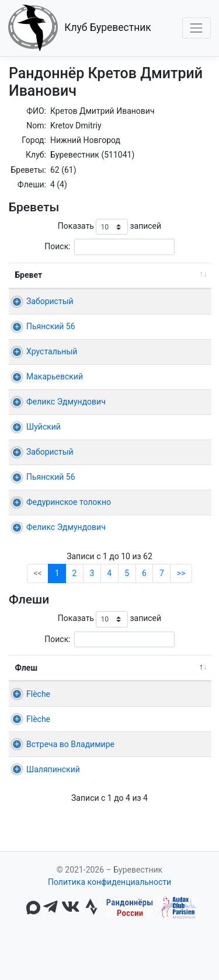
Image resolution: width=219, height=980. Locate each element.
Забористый (50, 301)
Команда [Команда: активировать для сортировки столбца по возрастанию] (109, 680)
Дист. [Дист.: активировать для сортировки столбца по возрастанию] (134, 275)
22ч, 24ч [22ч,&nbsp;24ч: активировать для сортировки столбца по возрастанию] (178, 680)
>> (181, 585)
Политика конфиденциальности (109, 931)
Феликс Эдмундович (66, 402)
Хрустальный (52, 351)
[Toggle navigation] (197, 28)
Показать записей (109, 227)
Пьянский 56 (51, 326)
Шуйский (44, 427)
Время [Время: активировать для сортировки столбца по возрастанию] (181, 275)
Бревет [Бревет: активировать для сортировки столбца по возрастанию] (29, 275)
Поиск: (109, 247)
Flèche (38, 706)
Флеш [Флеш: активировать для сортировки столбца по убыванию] (27, 680)
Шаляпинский (53, 818)
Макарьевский (55, 376)
